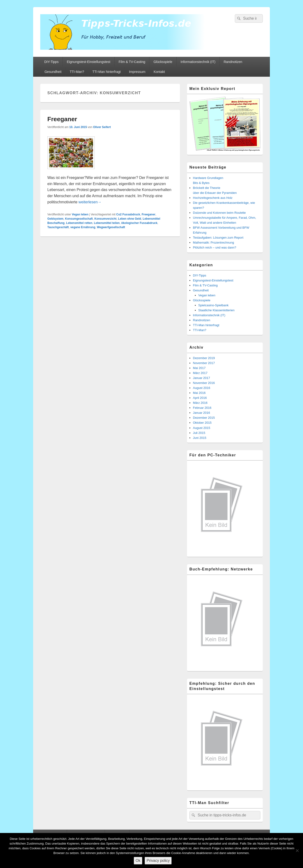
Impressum (137, 72)
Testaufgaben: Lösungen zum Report (218, 238)
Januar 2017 (201, 378)
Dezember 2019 (204, 358)
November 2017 (204, 363)
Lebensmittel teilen (107, 223)
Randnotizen (233, 62)
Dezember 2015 (204, 418)
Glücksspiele (163, 62)
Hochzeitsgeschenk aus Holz (213, 198)
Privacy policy (158, 861)
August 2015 (202, 428)
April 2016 (200, 398)
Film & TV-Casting (132, 62)
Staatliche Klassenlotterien (216, 310)
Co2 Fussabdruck (128, 214)
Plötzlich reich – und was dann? (215, 247)
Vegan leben (80, 214)
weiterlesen (90, 202)
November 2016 (204, 383)
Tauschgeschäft (58, 227)
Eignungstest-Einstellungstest (89, 62)
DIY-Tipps (51, 62)
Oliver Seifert (102, 127)
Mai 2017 (199, 368)
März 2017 (200, 373)
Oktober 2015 (202, 423)
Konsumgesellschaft (79, 219)
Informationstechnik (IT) (198, 62)
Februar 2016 (202, 408)
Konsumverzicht (105, 219)
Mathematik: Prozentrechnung (213, 243)
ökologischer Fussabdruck (139, 223)
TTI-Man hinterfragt (107, 72)
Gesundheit (53, 72)
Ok (138, 861)
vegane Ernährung (83, 227)
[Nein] (297, 850)
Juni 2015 (200, 438)
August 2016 (202, 388)
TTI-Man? (77, 72)
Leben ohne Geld (130, 219)
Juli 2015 (199, 433)
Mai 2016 (199, 393)
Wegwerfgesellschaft (111, 227)
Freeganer (62, 119)
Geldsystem (55, 219)
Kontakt (159, 72)
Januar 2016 (201, 413)
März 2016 (200, 403)
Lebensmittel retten (79, 223)
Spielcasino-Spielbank (214, 305)
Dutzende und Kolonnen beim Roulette (219, 213)
